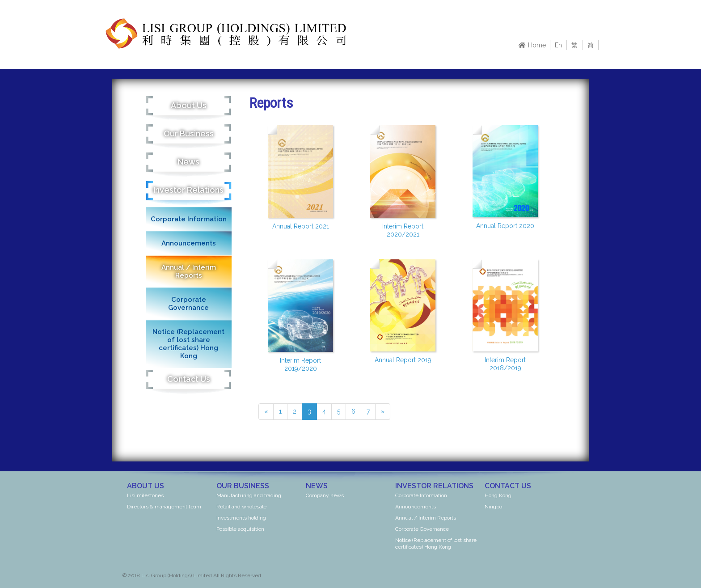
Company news (325, 495)
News (188, 162)
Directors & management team (164, 507)
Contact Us (189, 379)
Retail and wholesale (241, 507)
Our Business (189, 133)
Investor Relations (188, 190)
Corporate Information (189, 219)
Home (532, 45)
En (558, 45)
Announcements (189, 243)
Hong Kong (498, 495)
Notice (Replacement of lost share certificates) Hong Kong (188, 344)
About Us (189, 105)
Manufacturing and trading (249, 495)
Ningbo (493, 507)
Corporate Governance (188, 304)
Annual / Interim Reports (189, 271)
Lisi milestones (145, 495)
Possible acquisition (240, 529)
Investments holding (241, 518)
